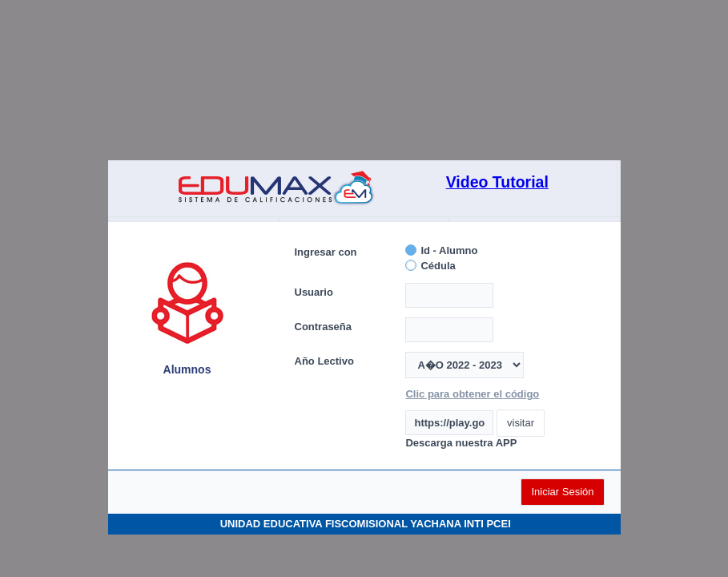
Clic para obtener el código (472, 394)
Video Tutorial (497, 182)
